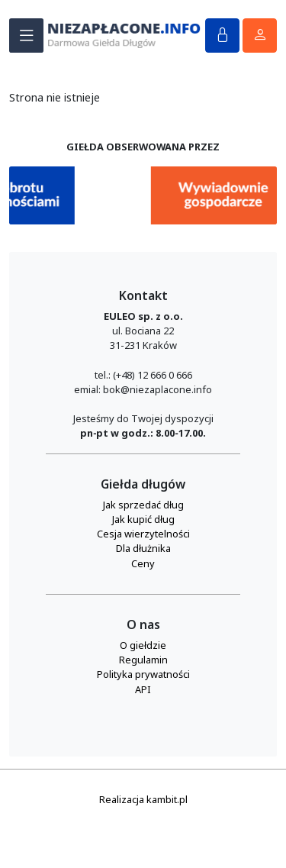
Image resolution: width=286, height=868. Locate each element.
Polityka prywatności (143, 674)
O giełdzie (143, 645)
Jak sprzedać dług (143, 505)
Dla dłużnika (143, 548)
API (143, 689)
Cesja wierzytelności (143, 534)
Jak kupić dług (143, 519)
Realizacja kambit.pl (143, 799)
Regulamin (143, 660)
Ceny (143, 563)
